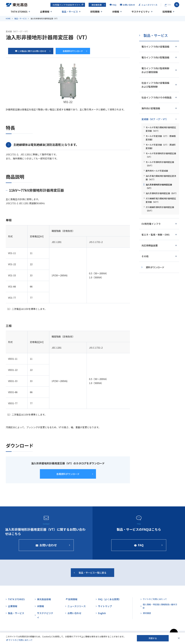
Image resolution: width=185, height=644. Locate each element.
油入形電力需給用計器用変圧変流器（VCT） (161, 178)
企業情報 (13, 606)
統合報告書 (97, 5)
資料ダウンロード (155, 267)
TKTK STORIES (16, 599)
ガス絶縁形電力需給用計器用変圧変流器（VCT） (161, 200)
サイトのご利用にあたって (155, 599)
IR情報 (40, 606)
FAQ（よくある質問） (109, 599)
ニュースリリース (77, 606)
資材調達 (147, 613)
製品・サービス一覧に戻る (92, 574)
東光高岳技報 (44, 599)
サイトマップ (105, 606)
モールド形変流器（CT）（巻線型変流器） (161, 138)
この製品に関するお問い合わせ (31, 51)
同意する (153, 638)
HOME (8, 18)
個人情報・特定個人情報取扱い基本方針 (160, 606)
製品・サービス (21, 18)
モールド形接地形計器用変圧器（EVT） (160, 164)
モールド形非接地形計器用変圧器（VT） (161, 155)
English (102, 613)
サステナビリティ (45, 615)
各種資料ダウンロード (73, 51)
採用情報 (73, 599)
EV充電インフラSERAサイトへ (67, 5)
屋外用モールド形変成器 (157, 171)
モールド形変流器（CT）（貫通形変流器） (161, 146)
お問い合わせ (74, 613)
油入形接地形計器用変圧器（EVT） (161, 193)
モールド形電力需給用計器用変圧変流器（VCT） (161, 129)
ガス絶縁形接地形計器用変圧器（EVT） (160, 209)
